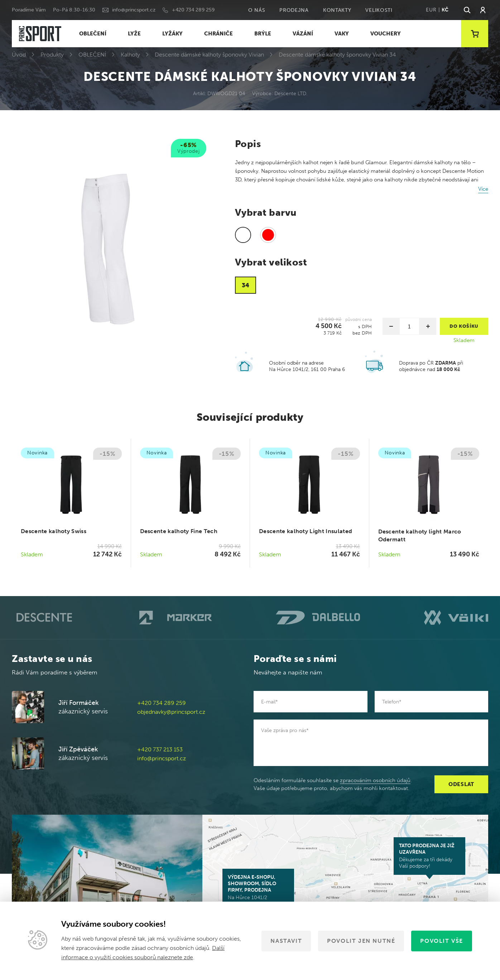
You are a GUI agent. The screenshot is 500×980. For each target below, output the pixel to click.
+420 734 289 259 (193, 10)
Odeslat (461, 784)
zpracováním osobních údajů (375, 780)
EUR (431, 10)
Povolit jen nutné (361, 941)
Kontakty (337, 10)
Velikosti (379, 10)
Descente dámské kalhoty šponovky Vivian (209, 55)
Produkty (52, 55)
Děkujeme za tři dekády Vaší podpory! (429, 856)
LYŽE (134, 34)
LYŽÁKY (172, 34)
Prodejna (294, 10)
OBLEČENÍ (93, 34)
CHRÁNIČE (218, 34)
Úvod (19, 55)
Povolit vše (442, 941)
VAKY (342, 34)
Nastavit (286, 941)
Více (483, 189)
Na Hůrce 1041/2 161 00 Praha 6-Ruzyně (258, 891)
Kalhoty (130, 55)
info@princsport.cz (134, 10)
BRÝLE (263, 34)
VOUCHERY (386, 34)
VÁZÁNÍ (303, 34)
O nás (257, 10)
